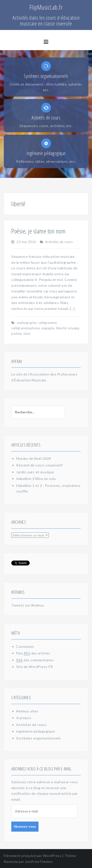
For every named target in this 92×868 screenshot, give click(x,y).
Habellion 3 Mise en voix (36, 479)
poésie (16, 333)
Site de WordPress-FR (34, 667)
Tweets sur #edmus (28, 605)
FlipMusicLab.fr (46, 7)
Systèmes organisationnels (39, 738)
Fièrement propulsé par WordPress (33, 856)
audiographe (27, 323)
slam (27, 333)
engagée (48, 328)
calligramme (48, 323)
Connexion (25, 646)
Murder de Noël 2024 (34, 458)
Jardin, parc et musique (35, 472)
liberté (61, 328)
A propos (24, 718)
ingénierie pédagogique (36, 731)
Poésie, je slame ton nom (38, 231)
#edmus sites (27, 711)
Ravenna (11, 861)
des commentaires (35, 660)
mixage (73, 328)
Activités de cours (59, 242)
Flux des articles (33, 653)
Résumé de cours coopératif (39, 465)
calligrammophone (26, 328)
